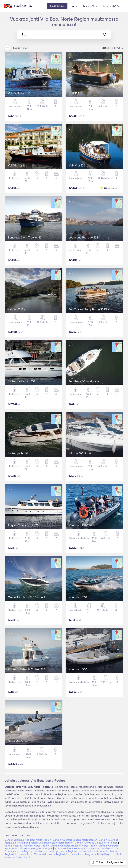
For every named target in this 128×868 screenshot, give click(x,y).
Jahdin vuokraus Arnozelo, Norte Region (74, 846)
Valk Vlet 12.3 (77, 165)
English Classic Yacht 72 (23, 525)
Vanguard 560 (78, 669)
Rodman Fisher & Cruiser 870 (27, 669)
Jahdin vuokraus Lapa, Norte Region (55, 851)
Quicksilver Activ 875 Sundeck (27, 597)
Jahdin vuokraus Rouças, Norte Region (75, 840)
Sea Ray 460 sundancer (84, 381)
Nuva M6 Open (18, 741)
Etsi (64, 35)
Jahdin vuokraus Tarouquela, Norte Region (39, 854)
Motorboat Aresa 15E (22, 381)
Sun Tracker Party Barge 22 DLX (89, 309)
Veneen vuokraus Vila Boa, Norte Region (28, 840)
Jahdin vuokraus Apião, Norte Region (52, 843)
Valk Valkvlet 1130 (19, 93)
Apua (75, 6)
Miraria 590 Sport (80, 453)
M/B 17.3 (74, 93)
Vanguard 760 (78, 597)
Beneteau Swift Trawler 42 (25, 237)
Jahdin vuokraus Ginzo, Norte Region (96, 843)
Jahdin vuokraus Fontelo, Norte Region (77, 848)
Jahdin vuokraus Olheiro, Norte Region (27, 846)
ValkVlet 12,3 (16, 165)
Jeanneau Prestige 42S (83, 237)
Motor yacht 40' (18, 453)
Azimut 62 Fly (16, 309)
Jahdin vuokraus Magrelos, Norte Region (89, 854)
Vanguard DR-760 (80, 525)
